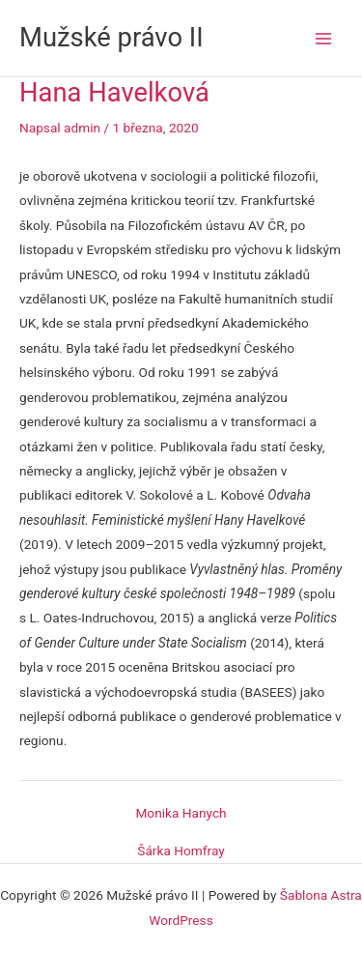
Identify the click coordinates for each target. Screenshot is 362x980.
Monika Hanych (181, 814)
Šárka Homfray (181, 851)
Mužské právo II (111, 38)
